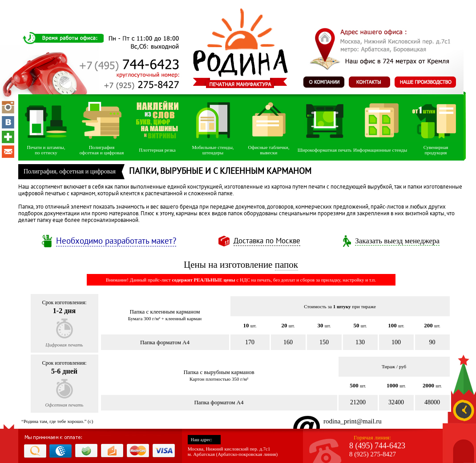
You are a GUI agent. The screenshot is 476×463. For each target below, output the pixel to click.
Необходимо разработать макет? (116, 241)
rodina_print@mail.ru (353, 421)
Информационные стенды (380, 150)
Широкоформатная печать (325, 150)
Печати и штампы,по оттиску (46, 150)
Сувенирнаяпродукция (436, 150)
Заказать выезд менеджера (397, 241)
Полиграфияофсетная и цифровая (102, 150)
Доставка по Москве (267, 241)
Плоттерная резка (157, 150)
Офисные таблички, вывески (269, 150)
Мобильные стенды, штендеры (213, 150)
